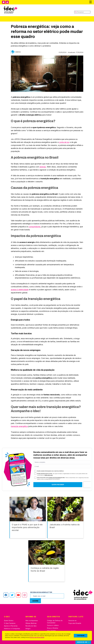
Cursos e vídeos (53, 615)
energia (43, 167)
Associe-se (72, 610)
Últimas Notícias (31, 613)
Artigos (28, 618)
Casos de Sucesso (54, 629)
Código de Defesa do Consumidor (55, 612)
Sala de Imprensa (10, 621)
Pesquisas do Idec (54, 623)
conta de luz (64, 142)
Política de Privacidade (37, 637)
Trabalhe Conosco (11, 624)
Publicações (30, 621)
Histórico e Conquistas (12, 618)
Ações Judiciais (53, 626)
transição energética (19, 426)
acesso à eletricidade (20, 290)
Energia (18, 52)
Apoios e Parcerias (11, 616)
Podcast (28, 626)
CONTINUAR (81, 636)
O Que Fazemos (10, 613)
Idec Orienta (51, 621)
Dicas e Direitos (53, 618)
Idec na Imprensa (32, 610)
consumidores (35, 227)
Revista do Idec (31, 616)
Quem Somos (9, 610)
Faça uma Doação (75, 613)
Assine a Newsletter (33, 624)
